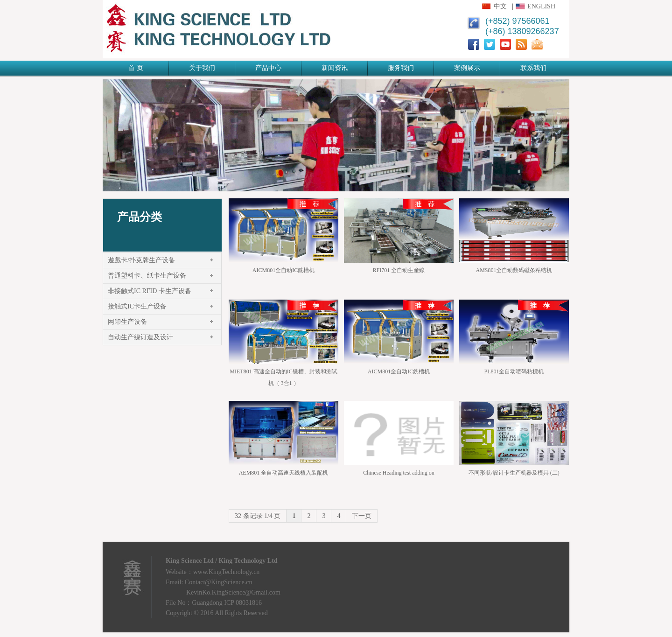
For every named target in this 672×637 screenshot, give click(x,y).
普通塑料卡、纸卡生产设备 (147, 276)
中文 (500, 6)
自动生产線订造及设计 (140, 337)
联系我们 (533, 68)
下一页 (362, 516)
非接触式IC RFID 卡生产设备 (150, 291)
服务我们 (401, 68)
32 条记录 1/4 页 (258, 516)
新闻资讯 (335, 68)
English (541, 6)
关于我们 (202, 68)
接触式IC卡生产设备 (137, 306)
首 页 (136, 68)
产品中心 (268, 68)
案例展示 (467, 68)
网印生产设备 (127, 322)
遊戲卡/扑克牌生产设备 (141, 260)
